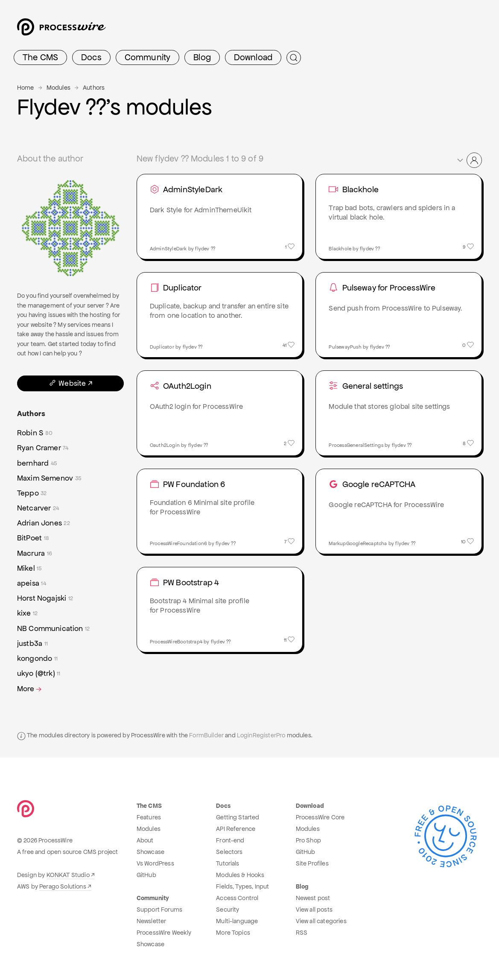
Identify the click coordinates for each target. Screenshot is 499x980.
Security (228, 910)
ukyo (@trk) (39, 673)
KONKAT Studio (68, 875)
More (30, 689)
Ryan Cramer (43, 448)
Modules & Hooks (240, 875)
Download (253, 57)
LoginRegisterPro (261, 735)
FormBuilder (206, 735)
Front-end (230, 840)
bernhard (37, 463)
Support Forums (159, 910)
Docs (91, 57)
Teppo (32, 493)
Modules (58, 88)
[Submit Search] (294, 58)
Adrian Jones (44, 523)
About (145, 840)
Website (67, 383)
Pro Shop (308, 840)
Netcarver (38, 508)
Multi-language (237, 921)
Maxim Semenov (49, 478)
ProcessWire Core (320, 817)
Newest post (313, 898)
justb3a (32, 644)
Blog (202, 57)
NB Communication (53, 629)
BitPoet (33, 538)
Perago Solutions (63, 886)
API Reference (236, 829)
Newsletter (152, 921)
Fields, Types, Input (242, 886)
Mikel (30, 568)
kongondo (37, 659)
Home (26, 88)
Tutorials (228, 863)
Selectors (229, 852)
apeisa (32, 583)
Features (149, 817)
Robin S (35, 433)
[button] (469, 160)
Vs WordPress (155, 863)
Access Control (237, 898)
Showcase (150, 852)
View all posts (314, 910)
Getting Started (238, 817)
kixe (27, 613)
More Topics (233, 933)
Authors (94, 88)
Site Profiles (312, 863)
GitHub (146, 875)
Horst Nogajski (45, 598)
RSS (302, 933)
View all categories (321, 921)
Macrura (35, 553)
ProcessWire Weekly (164, 933)
